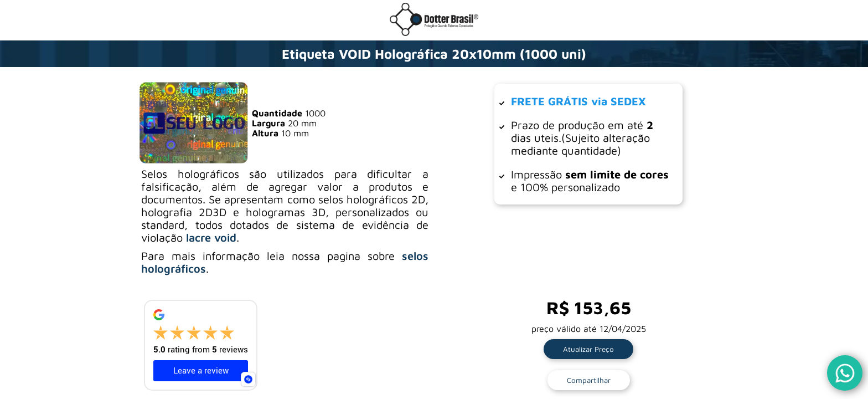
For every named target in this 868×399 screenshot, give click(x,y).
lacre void (211, 237)
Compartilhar (589, 380)
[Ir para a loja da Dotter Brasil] (434, 33)
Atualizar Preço (588, 349)
